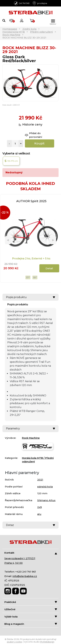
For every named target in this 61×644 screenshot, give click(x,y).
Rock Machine (11, 35)
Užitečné (31, 609)
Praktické (31, 602)
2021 (40, 480)
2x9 (40, 507)
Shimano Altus (46, 500)
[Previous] (6, 83)
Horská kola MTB (14, 32)
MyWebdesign (47, 642)
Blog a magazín (31, 624)
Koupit (39, 143)
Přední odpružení (41, 32)
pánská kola (45, 487)
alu (39, 514)
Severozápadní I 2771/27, (20, 558)
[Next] (55, 83)
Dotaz (30, 525)
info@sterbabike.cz (25, 576)
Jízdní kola (29, 29)
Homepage (10, 29)
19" (35, 277)
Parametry (30, 428)
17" (28, 277)
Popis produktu (30, 297)
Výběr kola (31, 617)
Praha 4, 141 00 (14, 563)
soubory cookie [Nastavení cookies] (14, 642)
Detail (49, 268)
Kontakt (31, 553)
